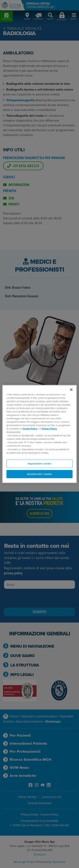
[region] (39, 434)
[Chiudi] (71, 390)
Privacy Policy (49, 429)
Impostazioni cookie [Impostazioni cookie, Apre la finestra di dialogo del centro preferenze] (40, 463)
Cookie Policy (30, 429)
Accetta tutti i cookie (40, 474)
